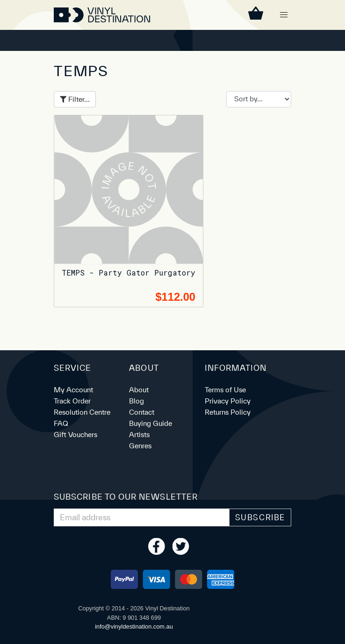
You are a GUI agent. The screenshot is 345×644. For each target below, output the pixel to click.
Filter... (75, 99)
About (139, 390)
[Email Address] (142, 517)
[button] (284, 15)
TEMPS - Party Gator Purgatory (129, 272)
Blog (137, 401)
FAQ (61, 423)
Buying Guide (151, 423)
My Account (73, 390)
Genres (140, 446)
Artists (139, 435)
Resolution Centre (82, 412)
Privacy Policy (228, 401)
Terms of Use (225, 390)
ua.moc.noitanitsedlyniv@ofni (134, 626)
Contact (142, 412)
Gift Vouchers (75, 435)
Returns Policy (228, 412)
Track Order (72, 401)
